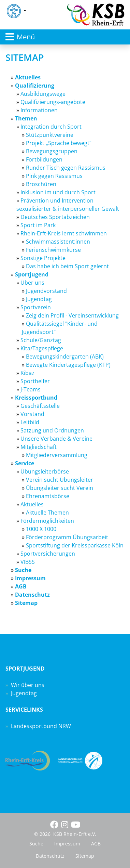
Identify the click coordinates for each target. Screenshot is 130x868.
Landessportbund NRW (41, 726)
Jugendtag (24, 693)
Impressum (67, 844)
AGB (96, 844)
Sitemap (85, 856)
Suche (36, 844)
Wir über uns (28, 685)
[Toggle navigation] (65, 37)
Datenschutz (50, 856)
